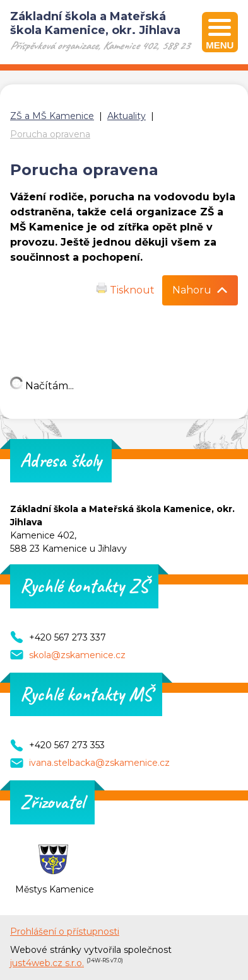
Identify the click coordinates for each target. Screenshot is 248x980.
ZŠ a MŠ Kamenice (52, 116)
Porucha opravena (50, 134)
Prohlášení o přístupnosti (65, 932)
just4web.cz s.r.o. (47, 963)
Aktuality (127, 116)
